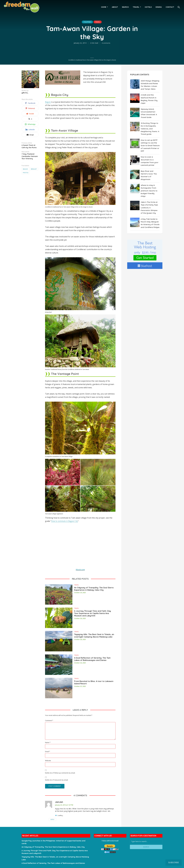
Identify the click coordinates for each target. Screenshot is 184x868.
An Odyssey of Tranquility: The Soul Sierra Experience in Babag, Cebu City (95, 591)
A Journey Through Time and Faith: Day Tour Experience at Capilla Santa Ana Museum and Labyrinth (94, 614)
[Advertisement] (80, 547)
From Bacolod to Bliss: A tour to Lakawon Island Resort (93, 683)
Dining (159, 7)
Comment (49, 721)
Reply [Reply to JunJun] (59, 820)
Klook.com (80, 570)
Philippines (86, 22)
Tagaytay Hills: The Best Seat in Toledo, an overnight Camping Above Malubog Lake (92, 638)
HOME (104, 7)
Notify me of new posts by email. (57, 780)
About (115, 7)
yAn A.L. (25, 93)
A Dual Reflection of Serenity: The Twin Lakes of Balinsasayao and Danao (94, 661)
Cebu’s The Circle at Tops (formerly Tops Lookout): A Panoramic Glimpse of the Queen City (150, 203)
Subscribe (174, 862)
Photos (26, 173)
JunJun (59, 802)
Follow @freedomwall (110, 841)
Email (48, 752)
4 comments (106, 43)
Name (48, 742)
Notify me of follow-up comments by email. (60, 773)
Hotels (148, 7)
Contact (170, 7)
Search (125, 7)
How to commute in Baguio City (65, 521)
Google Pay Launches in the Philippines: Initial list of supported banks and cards (55, 841)
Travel (136, 7)
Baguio (25, 169)
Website (48, 761)
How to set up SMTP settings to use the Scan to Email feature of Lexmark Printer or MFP (150, 145)
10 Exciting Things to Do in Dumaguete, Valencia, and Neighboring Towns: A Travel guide (150, 128)
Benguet (34, 169)
